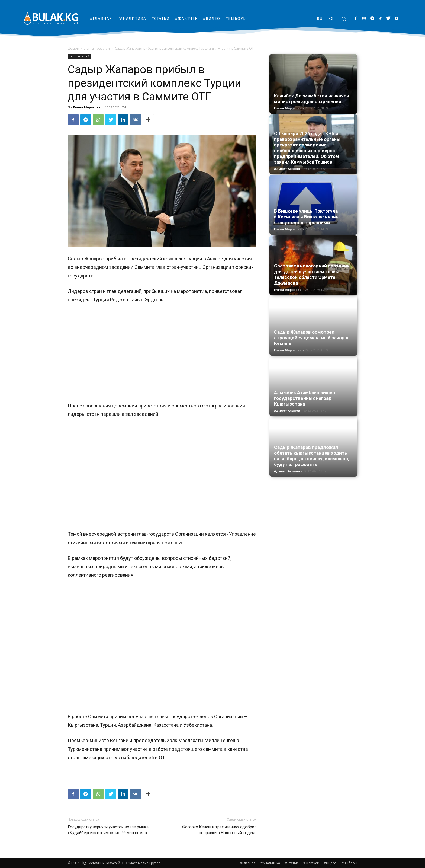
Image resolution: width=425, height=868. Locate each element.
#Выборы (349, 863)
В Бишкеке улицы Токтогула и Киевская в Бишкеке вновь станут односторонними (306, 217)
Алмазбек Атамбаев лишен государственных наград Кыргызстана (305, 398)
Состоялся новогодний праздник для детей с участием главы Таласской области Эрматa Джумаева (312, 274)
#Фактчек (311, 863)
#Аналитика (270, 863)
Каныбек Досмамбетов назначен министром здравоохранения (312, 99)
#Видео (330, 863)
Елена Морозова (87, 107)
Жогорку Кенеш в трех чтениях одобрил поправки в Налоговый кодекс (219, 830)
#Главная (248, 863)
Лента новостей (97, 48)
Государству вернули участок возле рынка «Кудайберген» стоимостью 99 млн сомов (108, 830)
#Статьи (292, 863)
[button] (344, 19)
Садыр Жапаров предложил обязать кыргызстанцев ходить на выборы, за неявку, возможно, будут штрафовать (312, 456)
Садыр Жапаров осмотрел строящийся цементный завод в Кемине (311, 338)
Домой (73, 48)
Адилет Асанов (287, 169)
